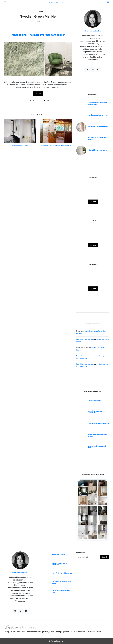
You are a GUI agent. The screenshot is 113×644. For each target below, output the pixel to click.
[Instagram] (87, 69)
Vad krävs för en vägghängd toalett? (97, 138)
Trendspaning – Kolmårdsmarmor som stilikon (38, 35)
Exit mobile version (56, 641)
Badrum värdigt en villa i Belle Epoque (97, 435)
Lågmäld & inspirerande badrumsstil (96, 412)
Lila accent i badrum (94, 400)
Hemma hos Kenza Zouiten (20, 146)
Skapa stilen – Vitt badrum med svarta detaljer (93, 195)
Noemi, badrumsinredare (93, 31)
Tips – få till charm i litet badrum (98, 424)
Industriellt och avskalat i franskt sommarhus (56, 146)
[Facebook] (98, 69)
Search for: (80, 553)
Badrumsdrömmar (56, 2)
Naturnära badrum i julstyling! (93, 239)
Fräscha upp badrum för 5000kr (98, 115)
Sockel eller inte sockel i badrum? (93, 282)
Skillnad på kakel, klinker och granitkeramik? (97, 103)
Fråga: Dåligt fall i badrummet (97, 150)
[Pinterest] (93, 69)
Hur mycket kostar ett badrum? (98, 127)
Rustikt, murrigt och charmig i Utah (97, 447)
